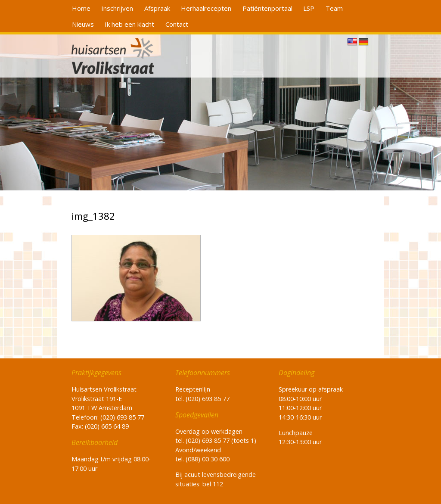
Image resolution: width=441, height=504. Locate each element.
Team (334, 8)
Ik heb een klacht (129, 24)
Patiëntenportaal (267, 8)
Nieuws (83, 24)
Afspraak (157, 8)
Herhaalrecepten (206, 8)
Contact (177, 24)
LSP (309, 8)
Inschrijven (117, 8)
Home (81, 8)
